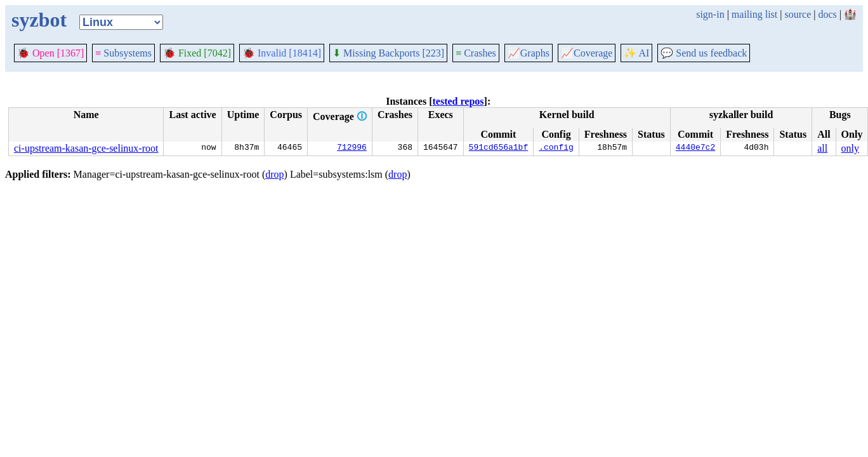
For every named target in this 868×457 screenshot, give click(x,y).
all (822, 148)
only (850, 148)
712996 (352, 149)
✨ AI (636, 53)
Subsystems (123, 53)
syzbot (39, 20)
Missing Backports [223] (388, 53)
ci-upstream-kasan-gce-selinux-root (86, 148)
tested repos (458, 101)
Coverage (587, 53)
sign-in (710, 14)
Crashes (476, 53)
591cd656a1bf (499, 149)
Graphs (529, 53)
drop (274, 174)
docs (827, 14)
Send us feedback (704, 53)
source (798, 14)
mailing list (754, 14)
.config (556, 149)
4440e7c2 (695, 149)
